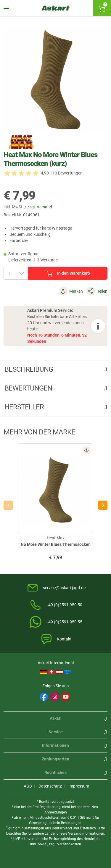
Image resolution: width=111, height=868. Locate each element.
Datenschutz (50, 786)
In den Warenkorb (68, 274)
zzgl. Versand (40, 207)
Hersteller (25, 407)
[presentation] (8, 505)
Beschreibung (29, 369)
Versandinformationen (86, 834)
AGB (28, 786)
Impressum (79, 786)
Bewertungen (29, 388)
